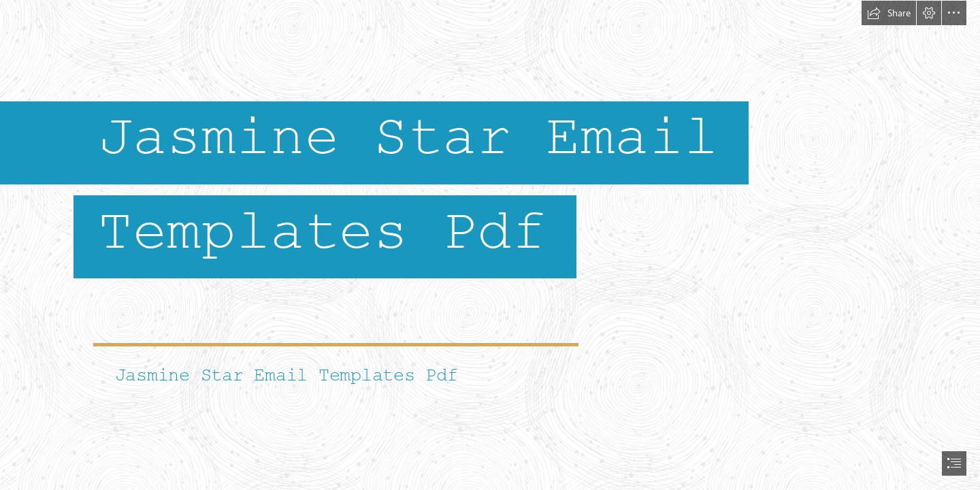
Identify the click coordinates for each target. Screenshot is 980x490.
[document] (490, 245)
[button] (889, 13)
